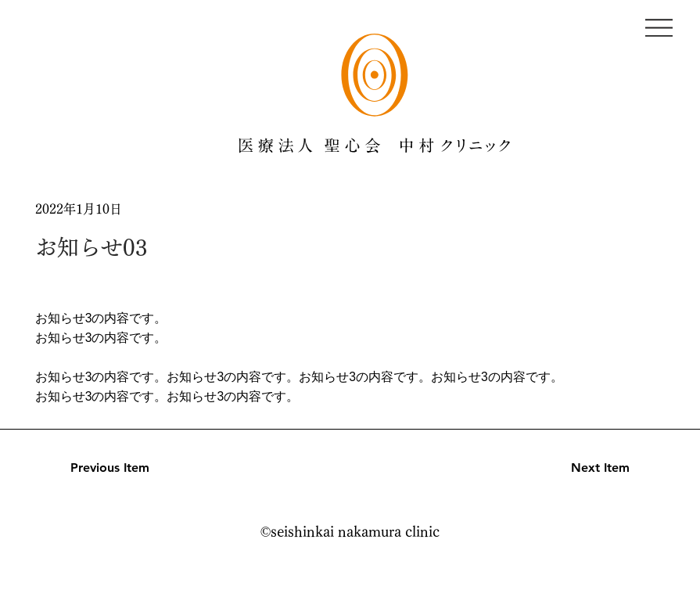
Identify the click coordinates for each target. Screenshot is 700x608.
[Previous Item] (126, 468)
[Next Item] (574, 468)
